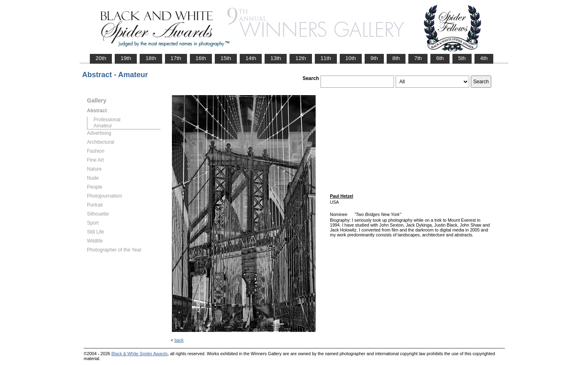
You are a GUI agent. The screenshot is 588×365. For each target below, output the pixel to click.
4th (484, 58)
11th (326, 58)
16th (201, 58)
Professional (107, 120)
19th (126, 58)
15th (226, 58)
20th (101, 58)
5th (462, 58)
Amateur (103, 126)
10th (351, 58)
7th (418, 58)
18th (151, 58)
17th (176, 58)
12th (301, 58)
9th (374, 58)
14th (251, 58)
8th (396, 58)
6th (440, 58)
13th (276, 58)
